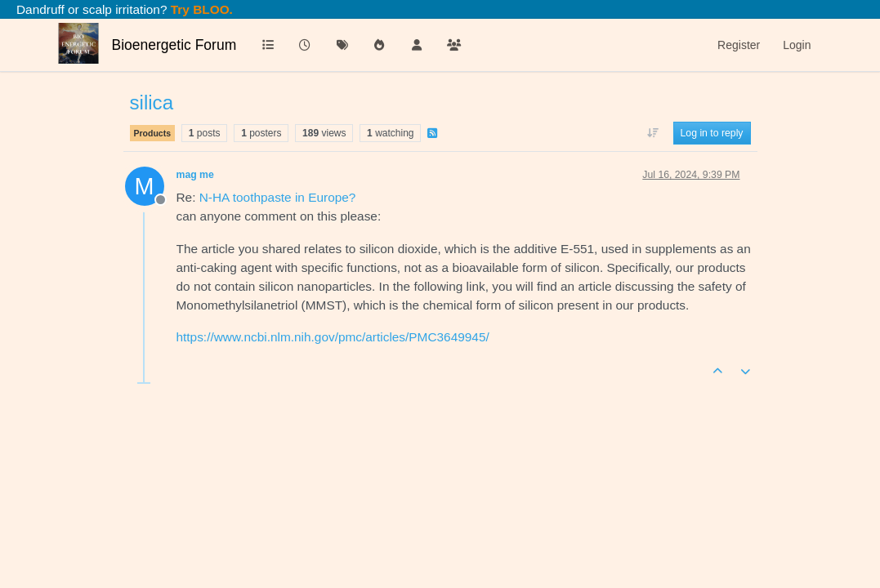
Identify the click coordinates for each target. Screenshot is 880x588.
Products (153, 133)
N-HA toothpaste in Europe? (278, 197)
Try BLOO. (200, 9)
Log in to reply (712, 133)
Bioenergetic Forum (174, 45)
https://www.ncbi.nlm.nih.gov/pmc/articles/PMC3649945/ (333, 337)
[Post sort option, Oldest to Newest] (652, 133)
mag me (195, 175)
